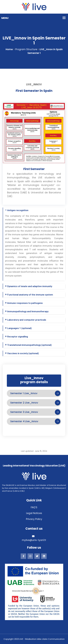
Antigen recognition (18, 210)
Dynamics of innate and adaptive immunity (30, 286)
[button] (34, 210)
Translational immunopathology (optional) (29, 345)
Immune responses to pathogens (25, 303)
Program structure (26, 49)
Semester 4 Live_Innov (35, 421)
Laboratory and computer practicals (27, 320)
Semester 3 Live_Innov (35, 412)
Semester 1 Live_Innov (35, 393)
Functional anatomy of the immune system (30, 295)
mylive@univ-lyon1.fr (34, 540)
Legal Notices (34, 513)
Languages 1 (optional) (19, 328)
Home (9, 49)
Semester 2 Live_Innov (35, 403)
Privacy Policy (34, 519)
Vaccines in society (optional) (23, 353)
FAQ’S (34, 507)
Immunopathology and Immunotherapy (28, 311)
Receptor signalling (18, 337)
